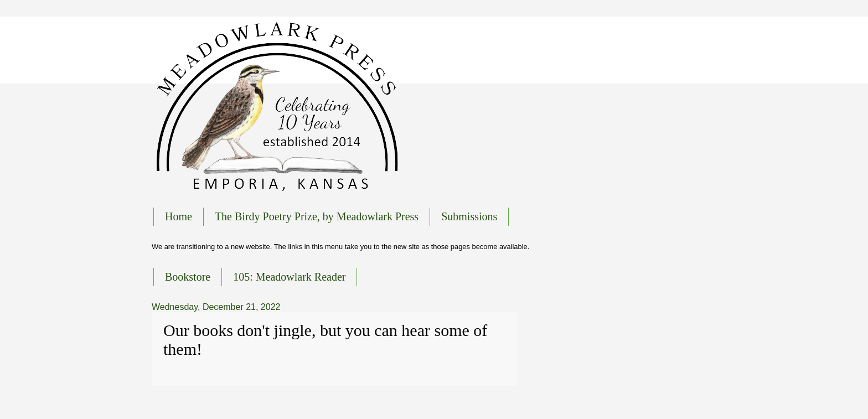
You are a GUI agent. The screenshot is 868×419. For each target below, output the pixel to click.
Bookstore (188, 277)
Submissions (469, 216)
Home (179, 216)
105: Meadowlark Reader (289, 277)
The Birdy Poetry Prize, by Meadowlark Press (317, 216)
